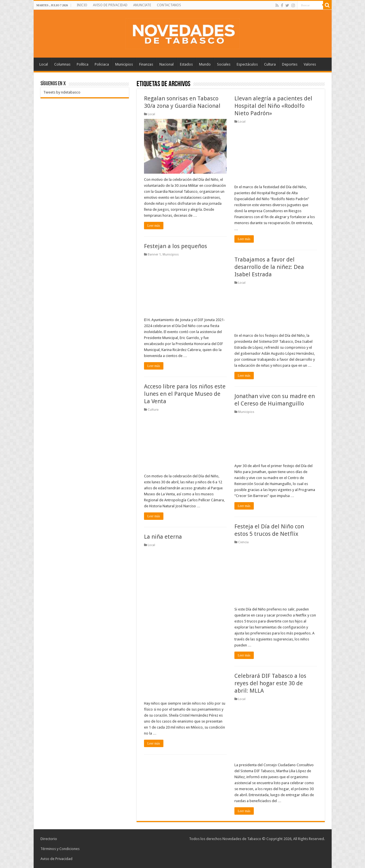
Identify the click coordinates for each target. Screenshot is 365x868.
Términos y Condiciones (60, 849)
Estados (186, 64)
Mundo (205, 64)
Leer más (154, 226)
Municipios (124, 64)
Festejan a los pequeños (176, 246)
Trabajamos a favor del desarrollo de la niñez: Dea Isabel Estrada (269, 267)
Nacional (167, 64)
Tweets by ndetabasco (62, 92)
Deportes (290, 64)
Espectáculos (247, 64)
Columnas (62, 64)
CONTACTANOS (169, 5)
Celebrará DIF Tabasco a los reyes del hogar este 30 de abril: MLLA (270, 683)
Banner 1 (154, 254)
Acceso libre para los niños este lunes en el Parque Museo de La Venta (185, 394)
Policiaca (102, 64)
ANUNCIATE (142, 5)
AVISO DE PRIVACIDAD (110, 5)
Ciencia (243, 542)
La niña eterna (163, 537)
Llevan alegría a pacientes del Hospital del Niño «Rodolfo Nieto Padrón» (273, 106)
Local (44, 64)
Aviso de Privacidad (56, 859)
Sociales (224, 64)
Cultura (270, 64)
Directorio (49, 839)
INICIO (82, 5)
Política (83, 64)
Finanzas (146, 64)
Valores (310, 64)
